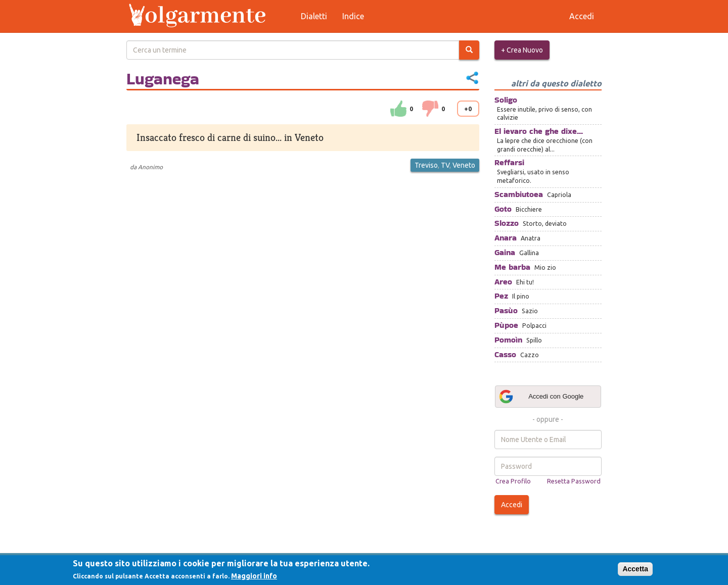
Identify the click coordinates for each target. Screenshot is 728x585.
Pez (501, 296)
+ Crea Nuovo (522, 50)
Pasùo (506, 310)
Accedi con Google (541, 397)
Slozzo (507, 223)
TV (445, 165)
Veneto (464, 165)
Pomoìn (508, 340)
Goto (503, 209)
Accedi (512, 505)
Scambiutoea (519, 194)
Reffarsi (509, 162)
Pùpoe (506, 325)
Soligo (506, 100)
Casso (505, 354)
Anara (506, 238)
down (430, 109)
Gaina (505, 252)
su (398, 109)
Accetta (635, 569)
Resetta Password (574, 481)
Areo (503, 282)
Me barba (512, 267)
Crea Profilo (513, 481)
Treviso (426, 165)
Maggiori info (254, 576)
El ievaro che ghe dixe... (539, 131)
